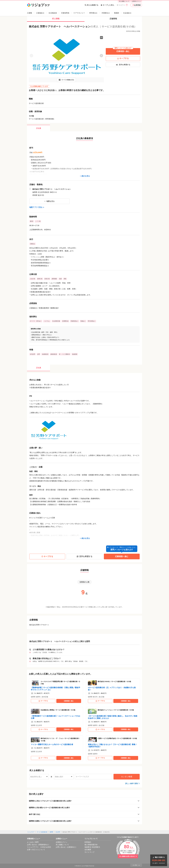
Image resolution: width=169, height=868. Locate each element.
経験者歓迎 (54, 354)
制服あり (83, 321)
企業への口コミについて (36, 850)
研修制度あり (75, 321)
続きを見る (84, 176)
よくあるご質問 (33, 842)
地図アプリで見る (37, 207)
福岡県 (51, 832)
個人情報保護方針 (91, 845)
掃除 (65, 279)
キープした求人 (107, 5)
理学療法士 (93, 13)
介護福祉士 (40, 13)
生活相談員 (53, 13)
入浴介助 (33, 279)
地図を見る (50, 201)
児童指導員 (65, 13)
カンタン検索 (127, 777)
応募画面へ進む (123, 50)
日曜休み (33, 244)
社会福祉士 (127, 13)
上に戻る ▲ (136, 865)
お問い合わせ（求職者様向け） (38, 845)
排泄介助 (47, 279)
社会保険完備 (56, 321)
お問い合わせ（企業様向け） (66, 847)
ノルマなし (47, 321)
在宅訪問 (33, 354)
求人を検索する (92, 5)
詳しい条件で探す (132, 783)
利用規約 (88, 842)
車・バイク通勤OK (64, 354)
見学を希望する (123, 65)
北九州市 (58, 832)
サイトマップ (89, 852)
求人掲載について (124, 1)
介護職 (29, 13)
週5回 (32, 221)
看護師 (117, 13)
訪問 (38, 354)
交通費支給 (65, 321)
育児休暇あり (92, 321)
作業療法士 (106, 13)
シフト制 (38, 221)
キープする (123, 58)
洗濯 (60, 279)
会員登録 (136, 5)
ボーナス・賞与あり (36, 321)
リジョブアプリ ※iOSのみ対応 (39, 847)
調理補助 (54, 279)
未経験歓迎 (45, 354)
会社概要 (88, 850)
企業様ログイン (136, 1)
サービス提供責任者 (42, 832)
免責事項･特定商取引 (92, 847)
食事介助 (40, 279)
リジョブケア (31, 832)
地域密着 (75, 354)
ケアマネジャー (79, 13)
